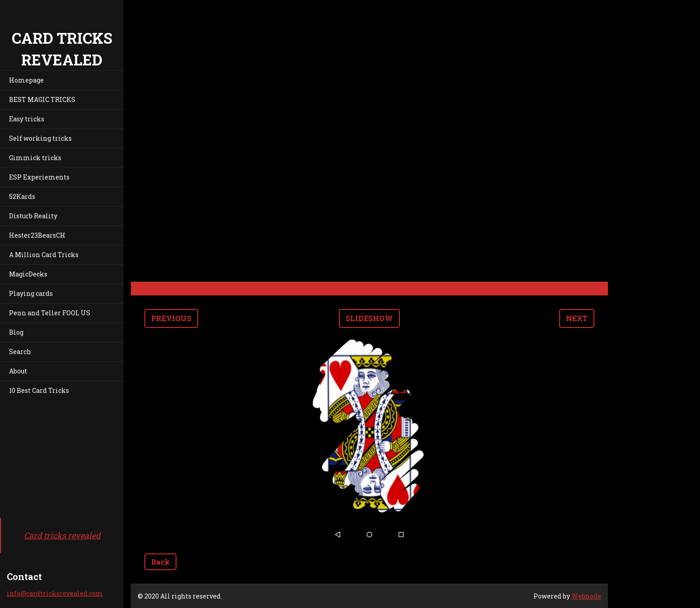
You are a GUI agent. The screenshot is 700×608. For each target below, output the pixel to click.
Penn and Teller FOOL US (50, 313)
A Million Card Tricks (44, 255)
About (18, 371)
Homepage (26, 80)
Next (577, 318)
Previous (171, 318)
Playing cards (31, 293)
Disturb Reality (33, 216)
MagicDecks (28, 274)
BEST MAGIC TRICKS (42, 99)
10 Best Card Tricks (39, 390)
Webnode (586, 596)
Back (160, 562)
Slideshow (369, 318)
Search (20, 352)
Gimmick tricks (35, 158)
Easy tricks (27, 119)
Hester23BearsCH (37, 235)
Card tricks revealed (62, 535)
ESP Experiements (39, 177)
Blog (16, 332)
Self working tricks (40, 138)
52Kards (22, 196)
